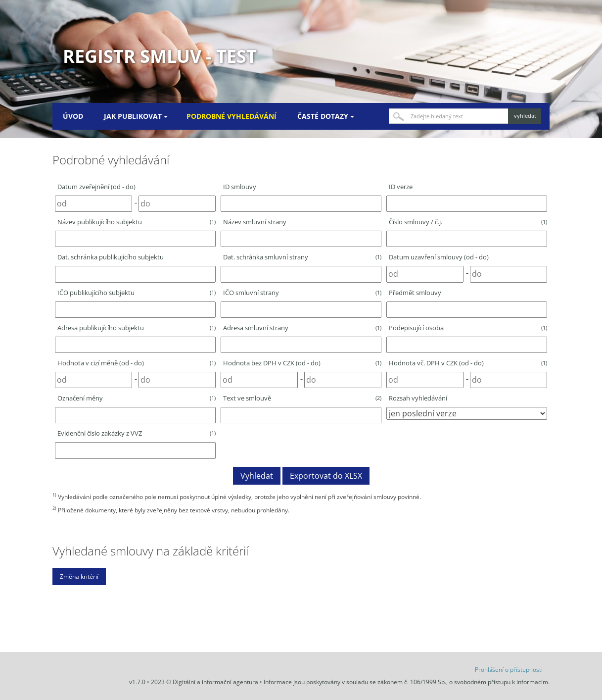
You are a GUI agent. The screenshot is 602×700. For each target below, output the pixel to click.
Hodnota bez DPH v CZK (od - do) (302, 363)
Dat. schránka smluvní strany (302, 257)
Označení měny (137, 398)
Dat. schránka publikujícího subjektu (111, 257)
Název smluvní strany (255, 222)
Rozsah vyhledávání (418, 398)
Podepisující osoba (468, 328)
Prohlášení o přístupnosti (509, 670)
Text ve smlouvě (302, 398)
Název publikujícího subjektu (137, 222)
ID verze (401, 187)
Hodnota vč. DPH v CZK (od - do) (468, 363)
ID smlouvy (240, 187)
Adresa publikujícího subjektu (137, 328)
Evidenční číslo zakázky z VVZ (137, 433)
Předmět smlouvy (415, 293)
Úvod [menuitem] (73, 116)
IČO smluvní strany (302, 293)
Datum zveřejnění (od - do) (96, 187)
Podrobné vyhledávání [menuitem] (232, 116)
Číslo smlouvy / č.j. (468, 222)
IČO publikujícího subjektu (137, 293)
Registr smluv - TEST (160, 56)
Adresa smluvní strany (302, 328)
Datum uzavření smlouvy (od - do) (439, 257)
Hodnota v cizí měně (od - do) (137, 363)
